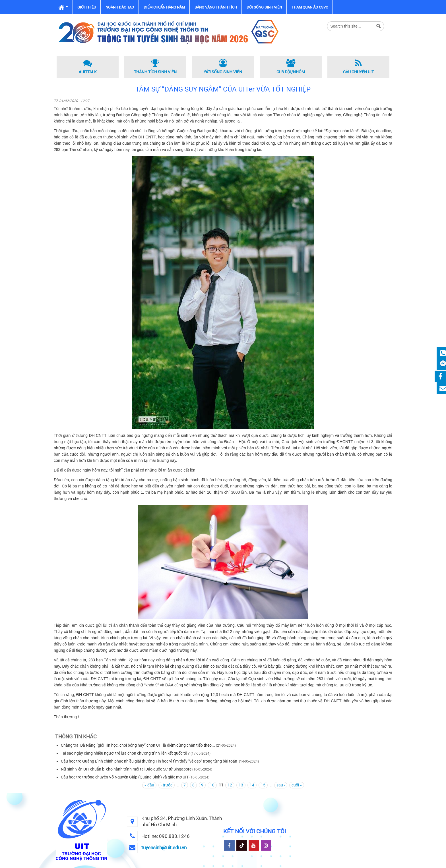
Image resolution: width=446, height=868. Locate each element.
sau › (281, 785)
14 (252, 785)
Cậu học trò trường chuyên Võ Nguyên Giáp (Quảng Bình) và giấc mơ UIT (125, 777)
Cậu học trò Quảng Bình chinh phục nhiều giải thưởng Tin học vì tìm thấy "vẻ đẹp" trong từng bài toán (149, 761)
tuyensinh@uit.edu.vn (164, 848)
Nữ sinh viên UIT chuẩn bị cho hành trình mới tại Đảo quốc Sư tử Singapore (126, 769)
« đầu (149, 785)
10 (212, 785)
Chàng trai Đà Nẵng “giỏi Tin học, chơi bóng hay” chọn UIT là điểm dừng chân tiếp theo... (138, 745)
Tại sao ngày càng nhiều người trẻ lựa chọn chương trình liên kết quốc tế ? (125, 753)
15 (263, 785)
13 (241, 785)
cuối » (297, 785)
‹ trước (167, 785)
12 (230, 785)
